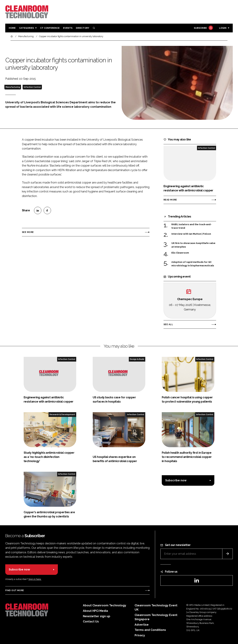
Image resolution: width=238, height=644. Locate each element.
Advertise (142, 625)
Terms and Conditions (150, 630)
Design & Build (137, 359)
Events (68, 28)
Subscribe (203, 28)
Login (223, 28)
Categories (26, 28)
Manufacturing (13, 87)
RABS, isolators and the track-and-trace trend (191, 226)
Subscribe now (176, 480)
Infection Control (32, 87)
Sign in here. (35, 579)
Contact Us (91, 622)
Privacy (140, 635)
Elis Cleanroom (180, 253)
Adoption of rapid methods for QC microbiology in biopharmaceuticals (193, 264)
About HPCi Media (95, 611)
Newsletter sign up (97, 616)
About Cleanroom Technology (105, 605)
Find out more (15, 590)
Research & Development (62, 414)
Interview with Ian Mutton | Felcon (191, 234)
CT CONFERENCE (50, 28)
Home (12, 28)
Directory (83, 28)
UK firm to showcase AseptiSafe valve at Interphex (193, 245)
